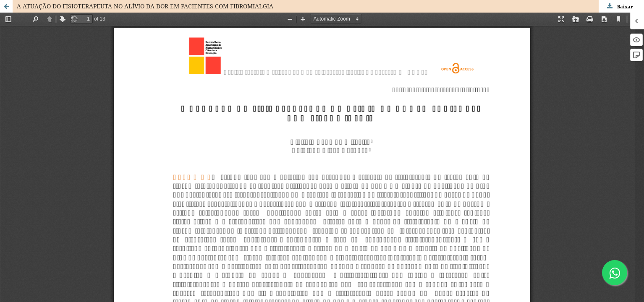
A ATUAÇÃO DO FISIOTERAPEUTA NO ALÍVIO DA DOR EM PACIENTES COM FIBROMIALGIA (145, 6)
